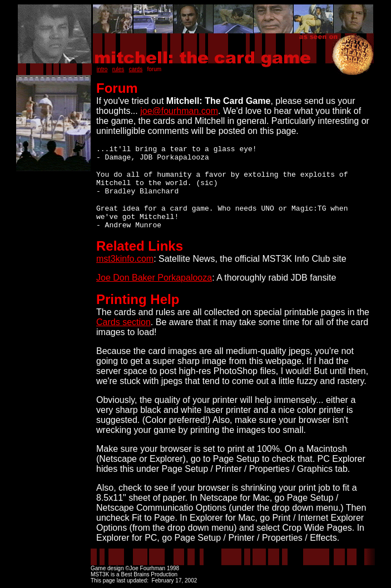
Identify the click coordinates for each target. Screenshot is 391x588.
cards (136, 69)
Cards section (123, 322)
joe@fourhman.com (179, 111)
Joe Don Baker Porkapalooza (154, 278)
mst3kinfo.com (125, 259)
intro (102, 69)
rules (118, 69)
